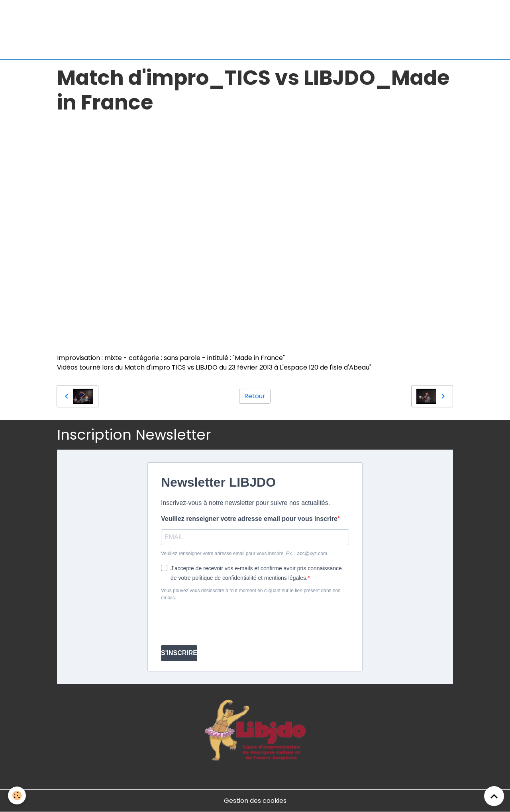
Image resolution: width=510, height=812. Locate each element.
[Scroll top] (494, 796)
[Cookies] (17, 795)
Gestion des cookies (255, 801)
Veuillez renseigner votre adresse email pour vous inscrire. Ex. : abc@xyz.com (244, 554)
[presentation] (222, 623)
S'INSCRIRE (179, 653)
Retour (255, 396)
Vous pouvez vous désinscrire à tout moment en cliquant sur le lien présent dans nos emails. (251, 594)
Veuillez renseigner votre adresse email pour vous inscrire (249, 519)
